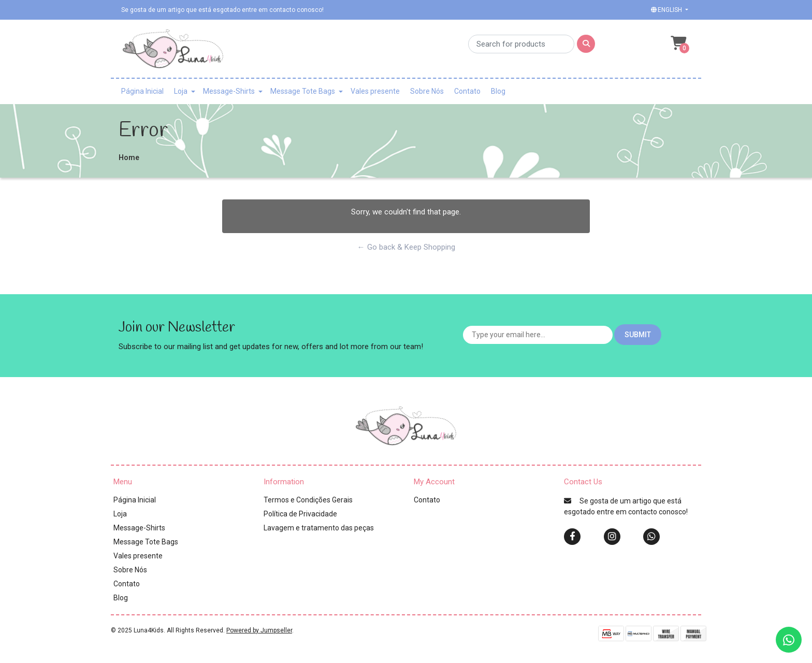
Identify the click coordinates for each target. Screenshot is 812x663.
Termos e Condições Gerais (308, 500)
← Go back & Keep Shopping (406, 247)
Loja (181, 91)
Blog (498, 91)
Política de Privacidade (300, 514)
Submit (638, 335)
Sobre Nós (427, 91)
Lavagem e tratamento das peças (319, 528)
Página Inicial (142, 91)
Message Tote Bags (303, 91)
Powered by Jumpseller (259, 630)
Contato (467, 91)
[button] (669, 10)
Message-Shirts (229, 91)
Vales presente (375, 91)
